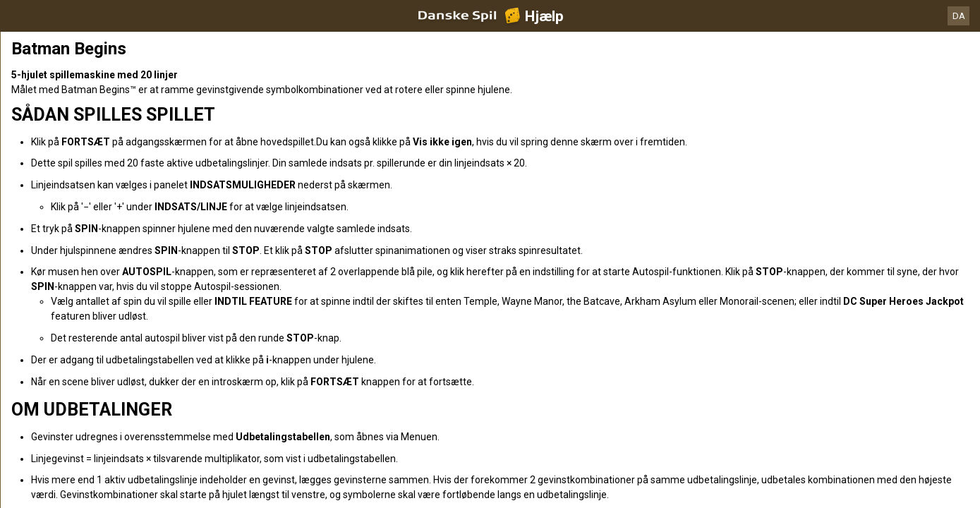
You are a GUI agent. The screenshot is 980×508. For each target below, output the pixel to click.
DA (959, 16)
